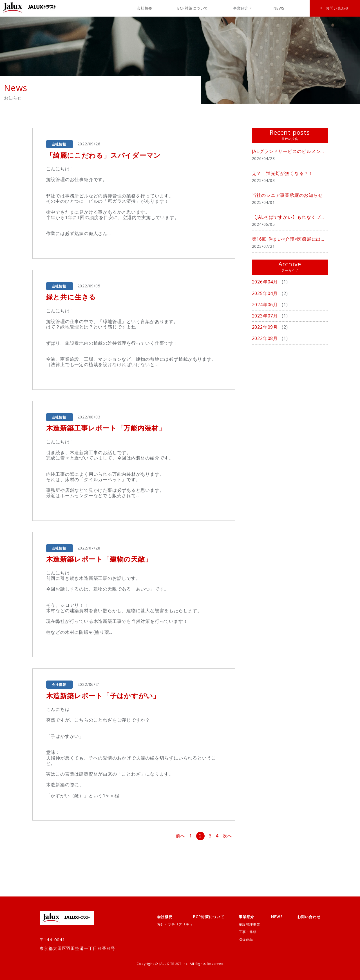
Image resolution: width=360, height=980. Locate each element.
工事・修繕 (248, 932)
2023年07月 (266, 316)
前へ (180, 836)
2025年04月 (266, 293)
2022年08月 (266, 338)
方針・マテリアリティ (175, 924)
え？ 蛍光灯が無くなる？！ (283, 173)
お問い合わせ (335, 8)
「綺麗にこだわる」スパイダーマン (104, 155)
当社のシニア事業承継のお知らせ (287, 195)
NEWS (279, 8)
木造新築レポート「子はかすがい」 (103, 696)
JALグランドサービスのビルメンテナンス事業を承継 (290, 151)
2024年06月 (266, 305)
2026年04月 (266, 282)
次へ (227, 836)
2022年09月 (266, 327)
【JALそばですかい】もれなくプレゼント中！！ (290, 217)
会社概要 (145, 8)
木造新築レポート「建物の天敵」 (99, 559)
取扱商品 (246, 939)
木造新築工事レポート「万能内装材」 (106, 428)
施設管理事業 (250, 924)
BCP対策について (193, 8)
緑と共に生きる (71, 297)
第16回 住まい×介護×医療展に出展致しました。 (290, 239)
